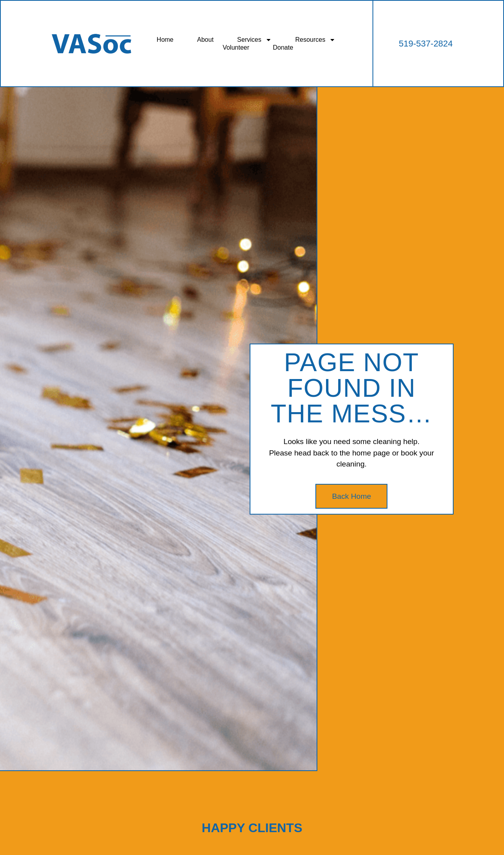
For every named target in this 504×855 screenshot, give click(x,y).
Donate (283, 47)
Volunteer (236, 47)
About (206, 40)
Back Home (351, 496)
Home (165, 40)
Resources (315, 40)
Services (254, 40)
